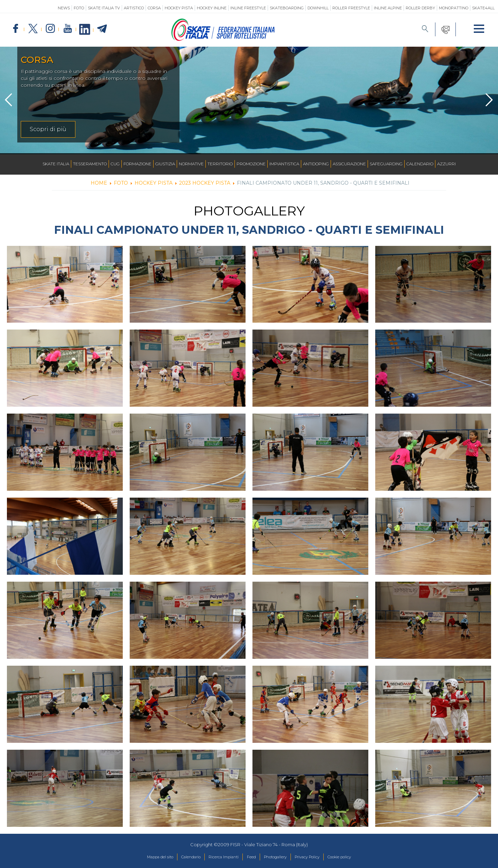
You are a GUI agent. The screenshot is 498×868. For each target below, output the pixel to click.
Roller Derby (420, 8)
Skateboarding (287, 8)
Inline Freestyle (248, 8)
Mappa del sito (143, 857)
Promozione (251, 164)
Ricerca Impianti (218, 857)
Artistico (134, 8)
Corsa (154, 8)
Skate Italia (56, 164)
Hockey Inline (212, 8)
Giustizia (165, 164)
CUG (115, 164)
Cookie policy (356, 857)
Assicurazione (349, 164)
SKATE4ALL (483, 8)
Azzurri (446, 164)
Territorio (220, 164)
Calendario (420, 164)
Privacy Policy (317, 857)
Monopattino (454, 8)
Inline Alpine (388, 8)
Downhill (318, 8)
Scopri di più (48, 129)
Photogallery (279, 857)
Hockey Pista (179, 8)
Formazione (137, 164)
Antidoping (316, 164)
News (64, 8)
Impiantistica (284, 164)
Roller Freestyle (351, 8)
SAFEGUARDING (386, 164)
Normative (191, 164)
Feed (251, 857)
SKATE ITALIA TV (104, 8)
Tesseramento (90, 164)
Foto (79, 8)
